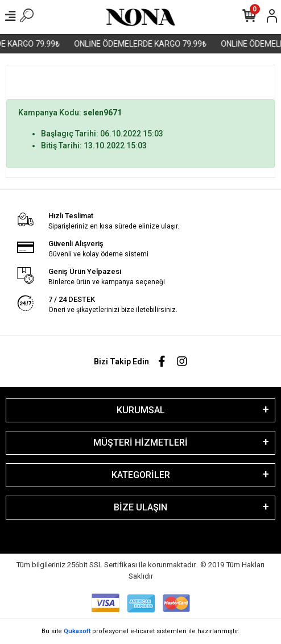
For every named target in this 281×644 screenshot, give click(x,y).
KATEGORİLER (141, 475)
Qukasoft (77, 631)
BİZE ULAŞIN (140, 507)
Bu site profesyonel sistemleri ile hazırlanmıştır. (140, 631)
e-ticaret (142, 631)
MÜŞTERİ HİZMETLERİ (140, 443)
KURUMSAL (141, 410)
